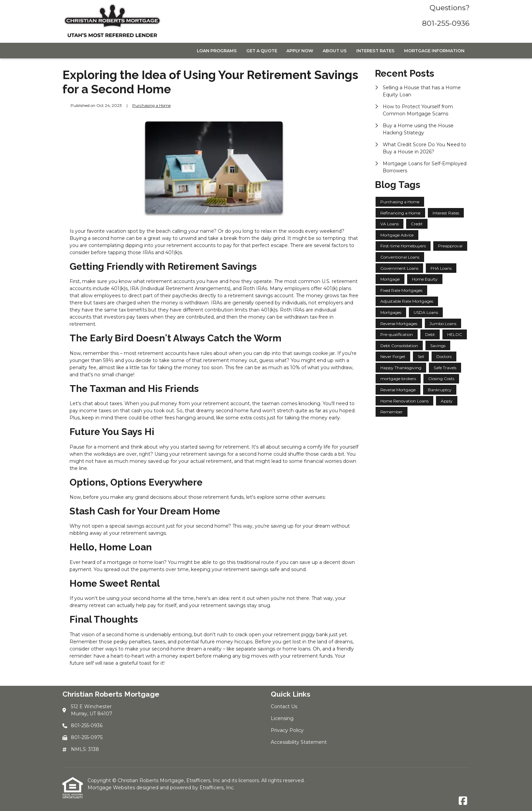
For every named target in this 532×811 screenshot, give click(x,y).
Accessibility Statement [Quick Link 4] (299, 742)
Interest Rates (375, 51)
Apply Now (300, 51)
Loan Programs (217, 51)
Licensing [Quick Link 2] (282, 718)
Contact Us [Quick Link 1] (284, 706)
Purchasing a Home (151, 106)
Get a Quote (262, 51)
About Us (335, 51)
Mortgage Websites (112, 788)
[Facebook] (463, 801)
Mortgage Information (434, 51)
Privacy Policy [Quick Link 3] (287, 730)
